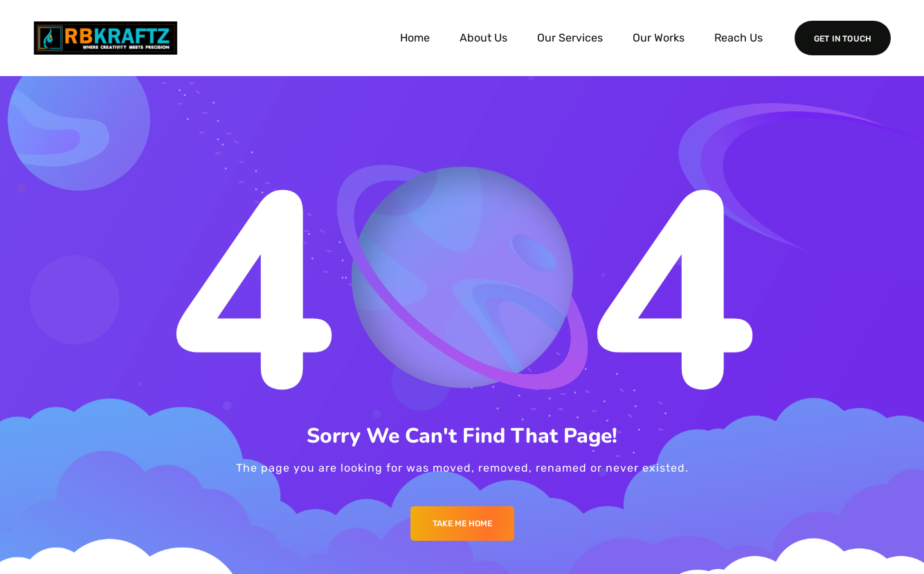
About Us (483, 38)
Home (415, 38)
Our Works (659, 38)
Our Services (570, 38)
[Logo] (106, 38)
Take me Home (462, 524)
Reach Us (739, 38)
